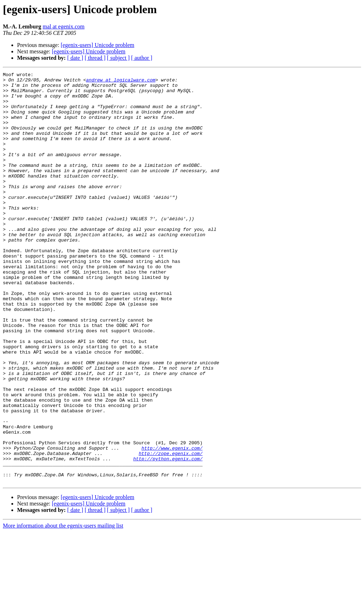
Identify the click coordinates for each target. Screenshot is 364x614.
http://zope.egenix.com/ (170, 530)
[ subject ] (118, 58)
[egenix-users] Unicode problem (98, 45)
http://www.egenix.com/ (172, 524)
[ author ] (142, 58)
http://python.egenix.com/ (168, 536)
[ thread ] (95, 58)
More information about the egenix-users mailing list (63, 608)
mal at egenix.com (64, 27)
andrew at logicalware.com (121, 82)
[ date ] (75, 58)
